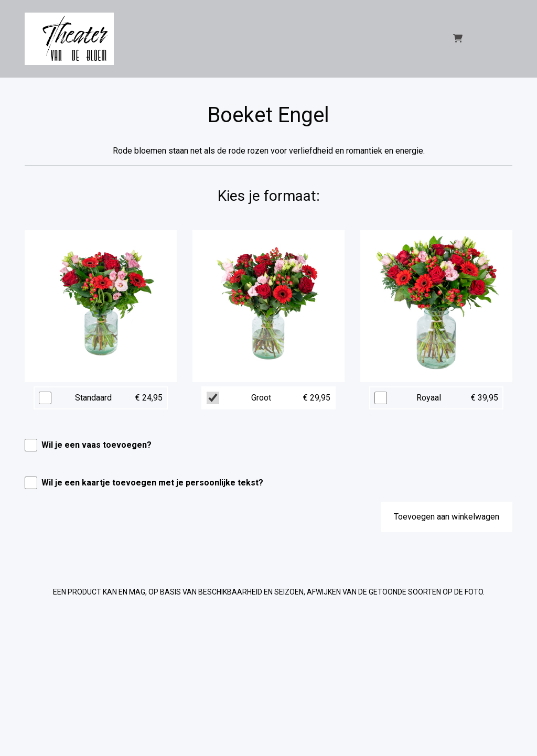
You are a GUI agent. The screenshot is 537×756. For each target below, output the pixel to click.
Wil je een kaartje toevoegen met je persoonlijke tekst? (152, 483)
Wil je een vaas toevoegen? (96, 445)
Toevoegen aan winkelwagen (447, 517)
